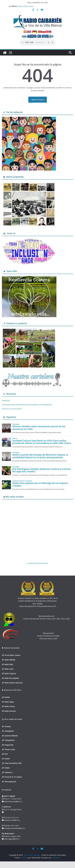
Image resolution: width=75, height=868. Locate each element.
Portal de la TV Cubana (13, 777)
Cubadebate (9, 731)
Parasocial (6, 400)
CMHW (7, 697)
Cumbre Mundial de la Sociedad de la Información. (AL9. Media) (38, 601)
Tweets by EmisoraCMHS (37, 563)
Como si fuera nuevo (26, 6)
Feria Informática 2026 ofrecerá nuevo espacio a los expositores (27, 405)
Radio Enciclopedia (12, 678)
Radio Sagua (9, 702)
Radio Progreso (10, 673)
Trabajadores (9, 740)
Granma (7, 726)
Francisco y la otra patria (12, 409)
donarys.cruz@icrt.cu (11, 820)
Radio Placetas (10, 711)
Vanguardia (9, 745)
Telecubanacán (10, 782)
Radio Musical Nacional (13, 683)
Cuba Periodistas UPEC (13, 763)
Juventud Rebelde (11, 736)
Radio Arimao (9, 706)
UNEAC (7, 768)
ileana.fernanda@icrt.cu (12, 801)
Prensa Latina (10, 749)
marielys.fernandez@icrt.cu (13, 828)
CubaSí (7, 759)
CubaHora (8, 772)
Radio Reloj (9, 664)
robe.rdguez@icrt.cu (11, 839)
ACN (6, 754)
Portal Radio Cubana (12, 655)
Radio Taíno (9, 669)
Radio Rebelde (10, 660)
